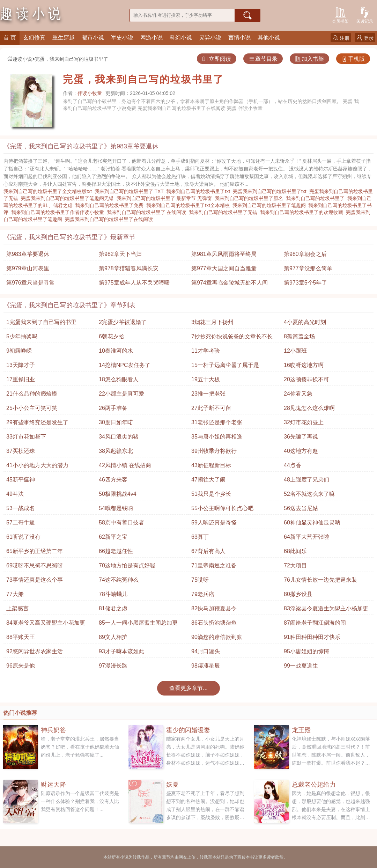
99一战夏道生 (301, 666)
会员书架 (340, 14)
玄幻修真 (34, 38)
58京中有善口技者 (121, 523)
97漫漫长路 (113, 666)
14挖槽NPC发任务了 (125, 365)
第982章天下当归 (120, 254)
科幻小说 (181, 38)
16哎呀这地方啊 (304, 365)
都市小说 (93, 38)
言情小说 (239, 38)
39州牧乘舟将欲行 (214, 451)
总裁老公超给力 (314, 785)
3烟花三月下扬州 (212, 322)
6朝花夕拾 (112, 336)
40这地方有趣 (301, 451)
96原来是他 (21, 666)
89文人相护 (113, 637)
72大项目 (295, 565)
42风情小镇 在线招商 (125, 465)
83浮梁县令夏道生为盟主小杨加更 (326, 608)
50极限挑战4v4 (118, 494)
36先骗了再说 (301, 437)
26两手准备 (113, 408)
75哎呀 (200, 580)
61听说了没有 (23, 537)
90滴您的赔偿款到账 (217, 637)
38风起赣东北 (116, 451)
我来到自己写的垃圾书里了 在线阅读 (148, 212)
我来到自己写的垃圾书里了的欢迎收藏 (303, 212)
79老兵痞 (203, 594)
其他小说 (269, 38)
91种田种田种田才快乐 (312, 637)
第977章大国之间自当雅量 (224, 268)
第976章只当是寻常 (31, 283)
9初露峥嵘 (19, 351)
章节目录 (263, 59)
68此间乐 (295, 551)
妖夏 (172, 785)
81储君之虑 (113, 608)
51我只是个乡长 (211, 494)
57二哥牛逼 (21, 523)
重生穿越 (64, 38)
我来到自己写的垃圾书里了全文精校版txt (49, 191)
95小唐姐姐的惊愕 (306, 651)
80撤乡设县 (298, 594)
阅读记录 (365, 14)
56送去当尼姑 (301, 508)
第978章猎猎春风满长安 (129, 268)
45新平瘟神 (21, 480)
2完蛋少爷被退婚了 (123, 322)
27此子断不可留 (211, 408)
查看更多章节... (188, 688)
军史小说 (122, 38)
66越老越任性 (116, 551)
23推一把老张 (208, 394)
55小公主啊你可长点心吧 (222, 508)
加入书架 (309, 59)
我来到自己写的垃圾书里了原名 (250, 198)
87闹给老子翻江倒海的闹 (315, 623)
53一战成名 (21, 508)
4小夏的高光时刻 (305, 322)
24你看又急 (298, 394)
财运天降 (53, 785)
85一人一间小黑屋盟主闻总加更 (138, 623)
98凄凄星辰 (206, 666)
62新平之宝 (113, 537)
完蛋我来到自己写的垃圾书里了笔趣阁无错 (69, 198)
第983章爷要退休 (28, 254)
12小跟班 (295, 351)
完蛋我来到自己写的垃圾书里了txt (271, 191)
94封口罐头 (206, 651)
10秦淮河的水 (116, 351)
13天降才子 (21, 365)
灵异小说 (210, 38)
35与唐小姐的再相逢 (217, 437)
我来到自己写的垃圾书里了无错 (224, 212)
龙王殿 (301, 730)
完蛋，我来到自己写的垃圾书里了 (72, 59)
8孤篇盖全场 (299, 336)
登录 (365, 38)
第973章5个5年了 (306, 283)
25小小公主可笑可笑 (32, 408)
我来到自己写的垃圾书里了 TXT (131, 191)
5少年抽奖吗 (22, 336)
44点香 (293, 465)
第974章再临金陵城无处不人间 (230, 283)
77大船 (15, 594)
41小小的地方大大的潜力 (37, 465)
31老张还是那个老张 (217, 422)
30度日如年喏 (116, 422)
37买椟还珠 (21, 451)
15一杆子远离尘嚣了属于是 (225, 365)
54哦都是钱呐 (116, 508)
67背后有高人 (208, 551)
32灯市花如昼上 (304, 422)
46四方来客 (113, 480)
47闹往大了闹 (208, 480)
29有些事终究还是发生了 (37, 422)
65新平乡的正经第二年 (35, 551)
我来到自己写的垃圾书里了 (317, 198)
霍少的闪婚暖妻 (188, 730)
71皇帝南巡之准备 (214, 565)
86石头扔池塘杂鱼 (214, 623)
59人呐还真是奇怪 (214, 523)
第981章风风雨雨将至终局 (224, 254)
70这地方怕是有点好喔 (127, 565)
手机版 (353, 59)
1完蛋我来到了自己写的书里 (41, 322)
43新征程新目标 (211, 465)
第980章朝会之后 (305, 254)
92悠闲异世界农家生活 (35, 651)
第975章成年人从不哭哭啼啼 (134, 283)
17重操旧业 (21, 379)
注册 (341, 38)
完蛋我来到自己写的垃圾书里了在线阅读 (110, 219)
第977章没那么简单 (308, 268)
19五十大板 (206, 379)
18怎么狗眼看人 (119, 379)
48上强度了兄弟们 (306, 480)
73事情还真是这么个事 (35, 580)
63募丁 (200, 537)
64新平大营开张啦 (306, 537)
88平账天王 (21, 637)
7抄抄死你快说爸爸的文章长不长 (232, 336)
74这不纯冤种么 (119, 580)
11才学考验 (206, 351)
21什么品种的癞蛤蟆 (32, 394)
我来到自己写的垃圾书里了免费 (111, 205)
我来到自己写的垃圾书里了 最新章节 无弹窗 (166, 198)
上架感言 (17, 608)
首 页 (10, 38)
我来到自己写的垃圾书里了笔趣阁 (271, 205)
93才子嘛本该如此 (121, 651)
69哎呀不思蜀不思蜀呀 (35, 565)
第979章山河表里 (28, 268)
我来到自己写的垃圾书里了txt (199, 191)
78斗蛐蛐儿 (113, 594)
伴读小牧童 (90, 93)
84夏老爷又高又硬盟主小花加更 (46, 623)
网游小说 (151, 38)
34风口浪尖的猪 (119, 437)
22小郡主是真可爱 (121, 394)
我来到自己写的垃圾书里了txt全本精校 (189, 205)
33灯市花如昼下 (26, 437)
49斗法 (15, 494)
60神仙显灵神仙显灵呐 (312, 523)
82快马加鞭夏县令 (214, 608)
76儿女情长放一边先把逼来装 (320, 580)
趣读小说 (20, 59)
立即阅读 (217, 59)
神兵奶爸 (53, 730)
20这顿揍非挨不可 (306, 379)
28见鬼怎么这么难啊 (309, 408)
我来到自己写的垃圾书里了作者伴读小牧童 (59, 212)
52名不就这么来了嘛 (309, 494)
